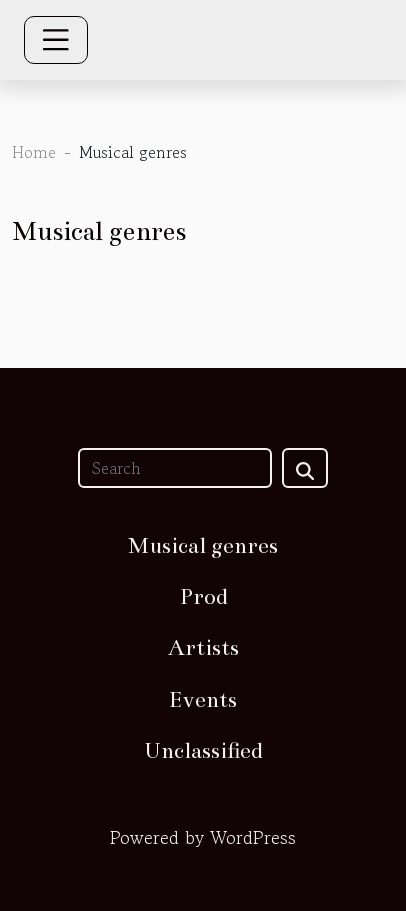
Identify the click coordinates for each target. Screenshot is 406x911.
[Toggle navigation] (56, 40)
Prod (203, 596)
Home (34, 152)
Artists (203, 647)
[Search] (175, 468)
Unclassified (203, 750)
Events (203, 699)
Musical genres (203, 545)
